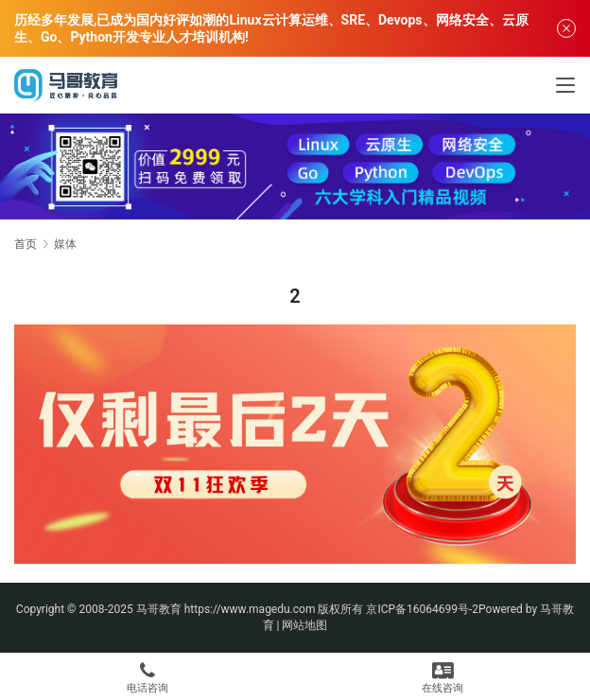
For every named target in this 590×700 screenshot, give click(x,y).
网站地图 (304, 625)
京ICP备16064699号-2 (422, 609)
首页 (26, 244)
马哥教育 (159, 609)
